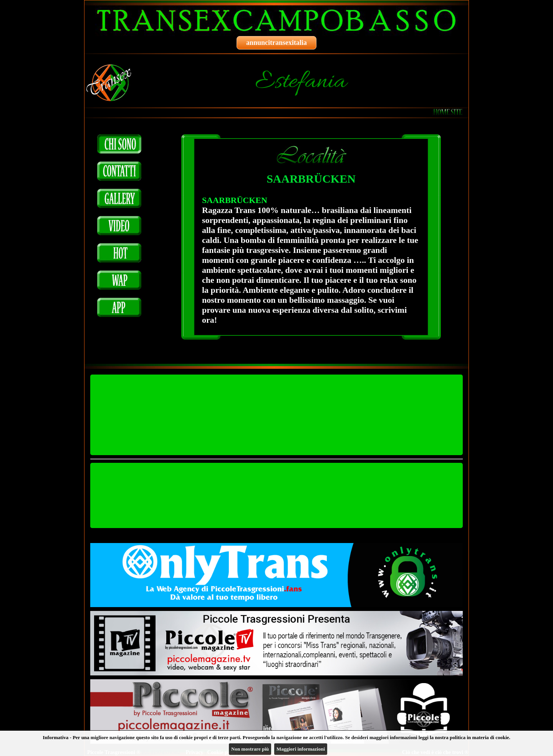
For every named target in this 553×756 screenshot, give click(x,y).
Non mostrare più (250, 749)
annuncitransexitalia (276, 43)
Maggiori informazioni (301, 749)
